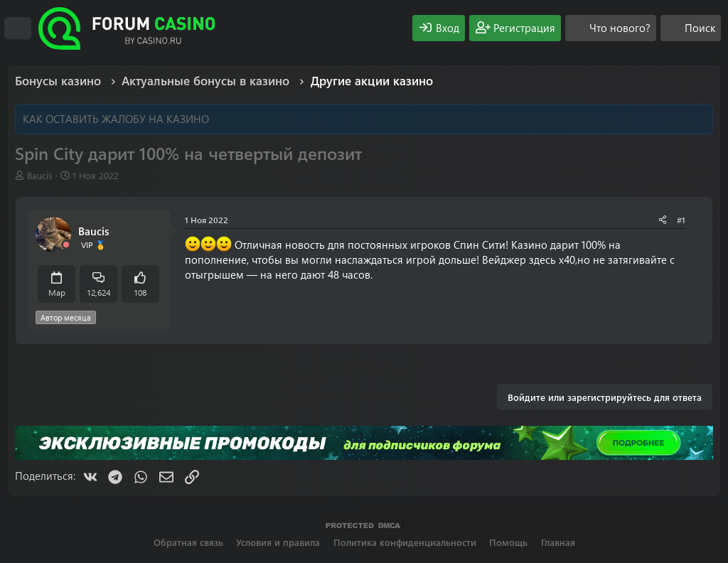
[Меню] (18, 28)
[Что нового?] (611, 28)
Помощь (508, 542)
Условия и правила (278, 542)
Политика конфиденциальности (405, 542)
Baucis (40, 175)
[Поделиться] (663, 220)
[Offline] (66, 245)
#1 (681, 220)
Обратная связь (188, 542)
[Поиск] (691, 28)
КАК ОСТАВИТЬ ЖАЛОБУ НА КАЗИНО (116, 119)
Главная (558, 542)
